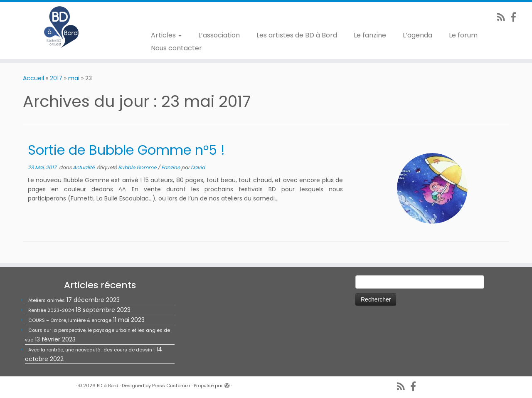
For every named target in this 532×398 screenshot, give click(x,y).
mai (74, 78)
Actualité (84, 167)
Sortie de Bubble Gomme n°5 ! (126, 150)
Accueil (33, 78)
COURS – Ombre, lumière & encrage (70, 320)
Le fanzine (370, 35)
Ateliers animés (47, 300)
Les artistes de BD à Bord (297, 35)
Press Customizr (171, 386)
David (198, 167)
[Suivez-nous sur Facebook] (516, 17)
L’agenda (417, 35)
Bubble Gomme (138, 167)
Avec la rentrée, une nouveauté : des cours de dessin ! (91, 350)
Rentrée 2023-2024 (51, 310)
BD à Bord (108, 386)
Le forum (463, 35)
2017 (56, 78)
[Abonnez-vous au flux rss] (504, 17)
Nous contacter (176, 48)
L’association (219, 35)
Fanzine (171, 167)
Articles (166, 35)
